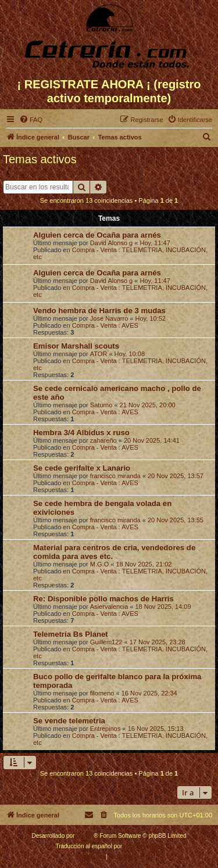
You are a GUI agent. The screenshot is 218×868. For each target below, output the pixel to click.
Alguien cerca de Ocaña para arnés (97, 235)
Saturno (101, 405)
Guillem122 (106, 642)
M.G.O (99, 564)
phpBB (85, 836)
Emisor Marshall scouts (76, 346)
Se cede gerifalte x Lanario (82, 468)
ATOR (99, 354)
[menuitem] (31, 120)
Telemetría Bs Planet (71, 634)
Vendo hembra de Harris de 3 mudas (99, 311)
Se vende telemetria (69, 721)
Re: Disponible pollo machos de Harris (103, 599)
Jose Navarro (109, 318)
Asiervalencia (109, 607)
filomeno (102, 693)
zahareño (103, 440)
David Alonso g (111, 243)
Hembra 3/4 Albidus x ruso (81, 433)
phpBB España (143, 846)
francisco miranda (115, 476)
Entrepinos (106, 729)
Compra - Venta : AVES (105, 325)
